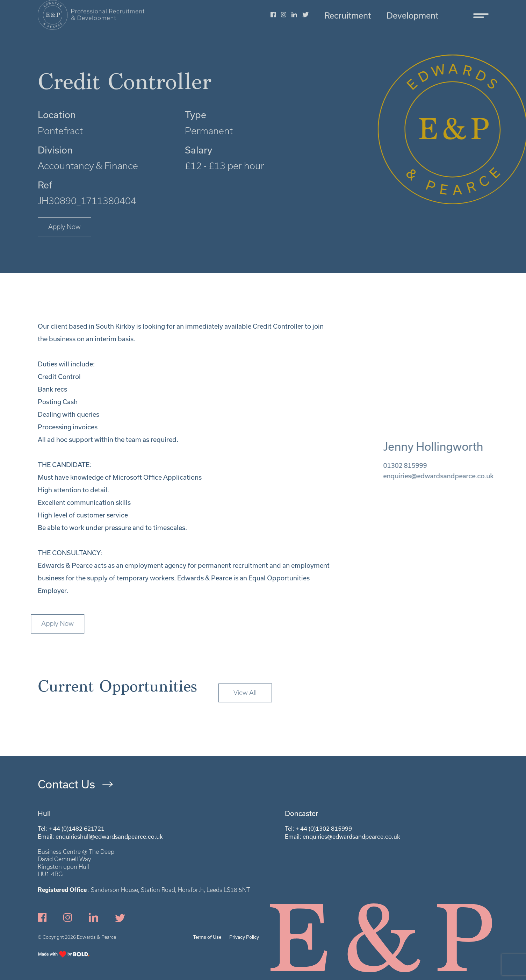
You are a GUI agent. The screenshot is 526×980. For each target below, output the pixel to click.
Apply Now (64, 227)
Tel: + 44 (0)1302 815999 (318, 828)
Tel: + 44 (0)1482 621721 (71, 828)
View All (245, 706)
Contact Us (66, 784)
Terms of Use (207, 937)
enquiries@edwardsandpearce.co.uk (452, 476)
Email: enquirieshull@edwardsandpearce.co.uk (100, 836)
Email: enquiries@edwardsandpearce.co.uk (343, 836)
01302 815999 (419, 465)
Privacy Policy (244, 937)
